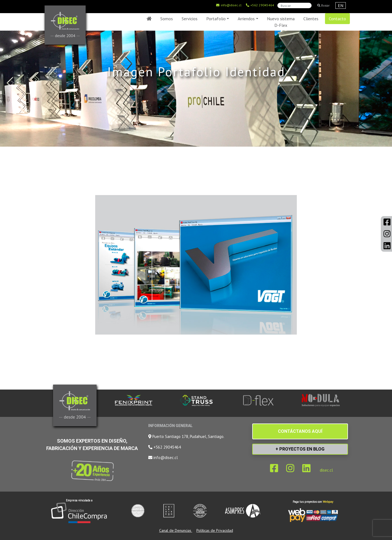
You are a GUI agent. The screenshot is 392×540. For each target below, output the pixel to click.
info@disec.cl (229, 5)
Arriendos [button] (246, 19)
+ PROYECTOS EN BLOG (300, 449)
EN (341, 5)
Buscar (323, 5)
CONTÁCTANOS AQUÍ (300, 431)
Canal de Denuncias (176, 530)
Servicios (190, 19)
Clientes (311, 19)
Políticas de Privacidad (215, 530)
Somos (167, 19)
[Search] (294, 5)
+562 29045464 (260, 5)
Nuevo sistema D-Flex (281, 22)
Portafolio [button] (216, 19)
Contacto (337, 19)
